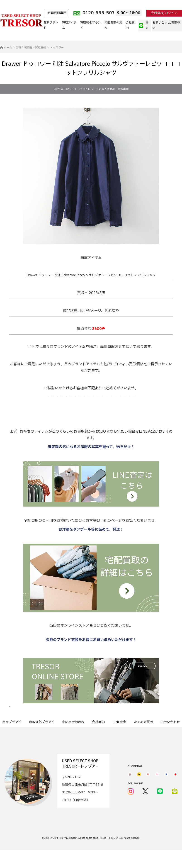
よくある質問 (143, 722)
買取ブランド (51, 25)
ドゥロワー (89, 89)
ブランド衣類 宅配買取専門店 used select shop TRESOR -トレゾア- (85, 838)
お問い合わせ (170, 722)
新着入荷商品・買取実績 (114, 89)
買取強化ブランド (91, 25)
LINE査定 (119, 722)
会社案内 (130, 25)
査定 (144, 25)
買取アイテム (69, 25)
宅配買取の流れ (113, 25)
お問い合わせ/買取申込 (166, 25)
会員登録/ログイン (164, 13)
